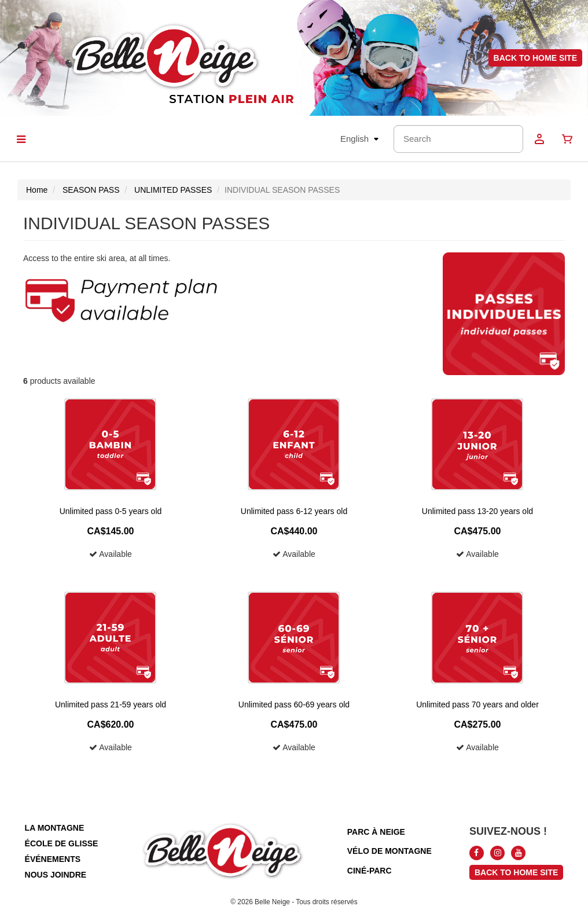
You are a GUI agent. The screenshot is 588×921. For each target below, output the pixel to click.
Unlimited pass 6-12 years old (294, 511)
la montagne (55, 828)
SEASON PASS (91, 190)
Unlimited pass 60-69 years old (294, 704)
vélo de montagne (389, 851)
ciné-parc (370, 871)
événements (53, 859)
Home (37, 190)
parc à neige (376, 832)
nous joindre (56, 875)
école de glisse (62, 843)
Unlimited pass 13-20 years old (477, 511)
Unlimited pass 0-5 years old (111, 511)
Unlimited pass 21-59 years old (111, 704)
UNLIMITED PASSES (173, 190)
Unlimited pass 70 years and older (477, 704)
